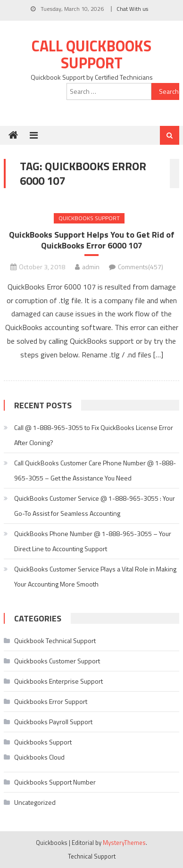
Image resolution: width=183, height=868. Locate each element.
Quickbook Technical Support (55, 641)
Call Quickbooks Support (91, 54)
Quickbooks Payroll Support (53, 722)
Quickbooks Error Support (51, 701)
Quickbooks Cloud (39, 757)
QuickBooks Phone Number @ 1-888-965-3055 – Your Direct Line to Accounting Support (93, 541)
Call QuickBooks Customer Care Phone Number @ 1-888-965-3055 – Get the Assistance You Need (95, 470)
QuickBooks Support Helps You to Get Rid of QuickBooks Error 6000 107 (92, 240)
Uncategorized (35, 802)
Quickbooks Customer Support (57, 661)
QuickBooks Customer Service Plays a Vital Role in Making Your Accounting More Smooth (95, 576)
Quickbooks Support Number (55, 782)
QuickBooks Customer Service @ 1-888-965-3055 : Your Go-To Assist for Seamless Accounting (95, 506)
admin (91, 267)
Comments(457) (141, 267)
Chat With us (132, 9)
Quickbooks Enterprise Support (58, 681)
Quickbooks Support (89, 218)
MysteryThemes (124, 843)
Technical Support (92, 856)
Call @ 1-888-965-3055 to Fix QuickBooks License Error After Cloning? (94, 435)
